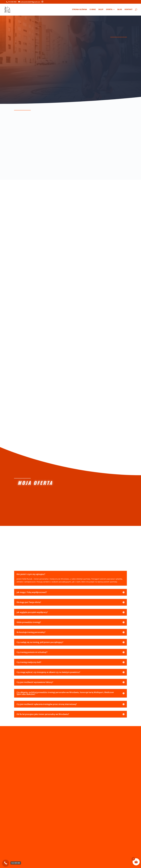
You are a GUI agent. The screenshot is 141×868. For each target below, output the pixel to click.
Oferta (109, 10)
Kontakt (128, 10)
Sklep (101, 10)
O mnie (93, 10)
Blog (120, 10)
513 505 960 (12, 2)
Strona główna (79, 10)
